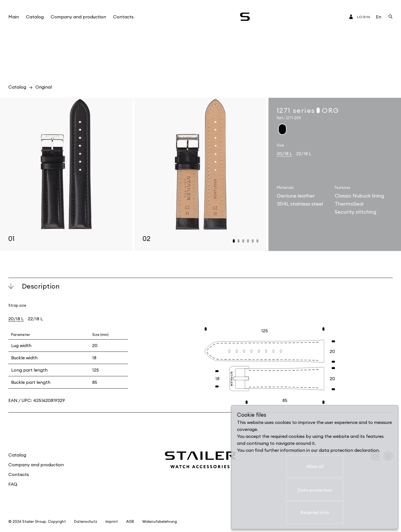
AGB (130, 522)
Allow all (315, 466)
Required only (315, 512)
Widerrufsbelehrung (160, 522)
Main (14, 17)
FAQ (13, 484)
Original (44, 87)
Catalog (35, 17)
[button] (234, 241)
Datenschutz (86, 522)
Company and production (78, 17)
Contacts (123, 17)
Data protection (315, 490)
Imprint (112, 522)
